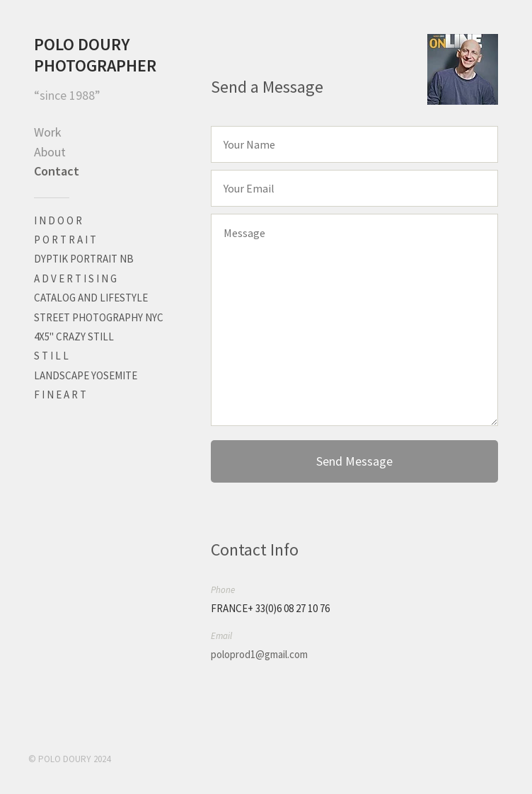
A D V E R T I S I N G (75, 278)
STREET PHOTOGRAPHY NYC (99, 317)
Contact (57, 171)
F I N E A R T (60, 395)
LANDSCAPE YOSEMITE (86, 375)
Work (48, 132)
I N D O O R (58, 220)
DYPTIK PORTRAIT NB (84, 259)
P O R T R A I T (65, 240)
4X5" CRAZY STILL (74, 336)
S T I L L (51, 356)
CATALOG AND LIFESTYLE (91, 298)
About (50, 152)
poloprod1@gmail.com (259, 654)
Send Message (354, 461)
